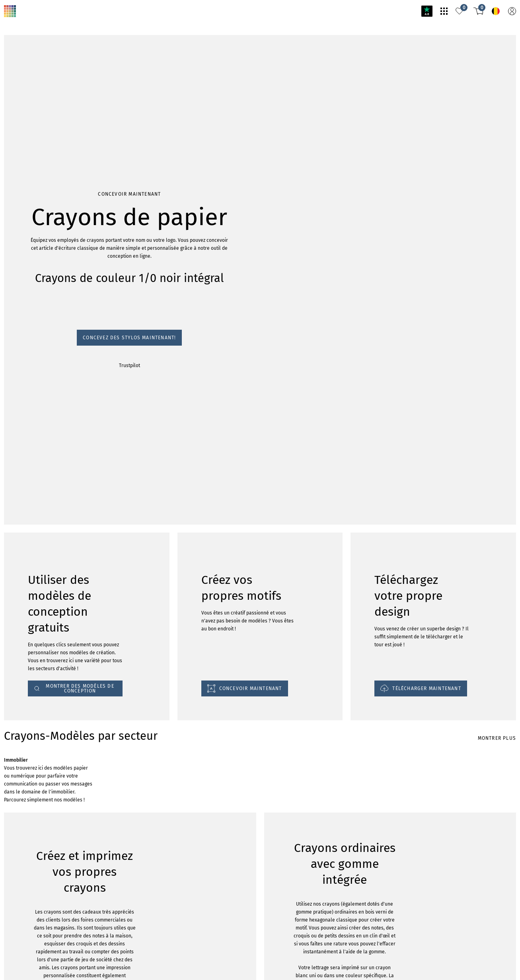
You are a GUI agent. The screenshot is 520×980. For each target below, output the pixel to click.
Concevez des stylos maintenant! (129, 338)
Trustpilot (130, 366)
